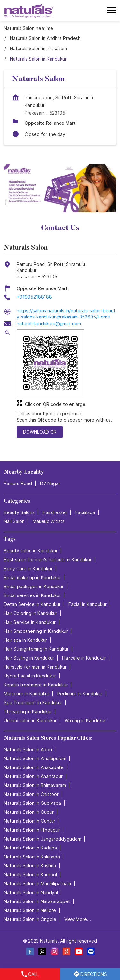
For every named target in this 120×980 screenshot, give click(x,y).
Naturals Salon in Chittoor (31, 794)
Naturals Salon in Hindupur (32, 830)
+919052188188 (34, 297)
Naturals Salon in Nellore (30, 910)
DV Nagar (50, 483)
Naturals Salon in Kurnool (30, 874)
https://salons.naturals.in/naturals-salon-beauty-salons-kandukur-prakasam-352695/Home (66, 314)
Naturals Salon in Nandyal (31, 892)
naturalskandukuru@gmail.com (49, 323)
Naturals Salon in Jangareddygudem (43, 838)
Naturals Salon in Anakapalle (34, 767)
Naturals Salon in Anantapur (33, 776)
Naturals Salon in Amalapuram (35, 758)
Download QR (40, 432)
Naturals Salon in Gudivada (32, 803)
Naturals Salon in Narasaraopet (37, 901)
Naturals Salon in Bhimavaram (35, 785)
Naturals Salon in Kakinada (32, 856)
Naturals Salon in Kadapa (30, 847)
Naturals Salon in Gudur (29, 812)
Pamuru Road (18, 483)
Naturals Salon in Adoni (28, 749)
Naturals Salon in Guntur (30, 821)
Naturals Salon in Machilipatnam (37, 883)
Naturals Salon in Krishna (30, 865)
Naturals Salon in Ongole (30, 919)
